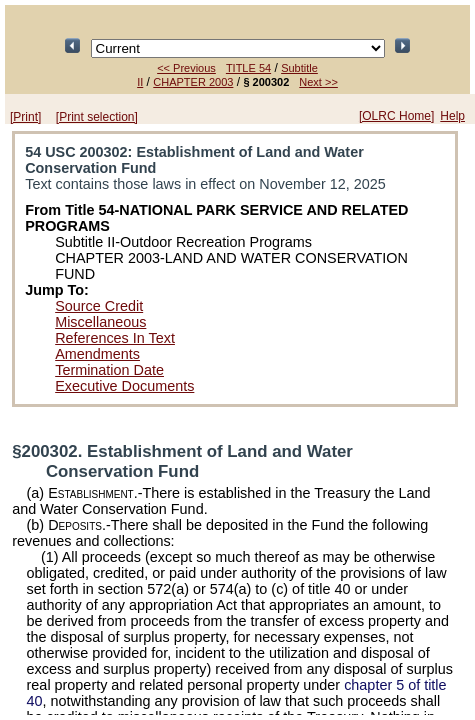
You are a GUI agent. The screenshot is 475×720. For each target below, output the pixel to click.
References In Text (115, 338)
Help (452, 116)
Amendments (97, 354)
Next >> (318, 82)
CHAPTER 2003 (193, 82)
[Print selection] (97, 117)
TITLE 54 (248, 68)
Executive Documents (124, 386)
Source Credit (99, 306)
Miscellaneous (100, 322)
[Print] (25, 117)
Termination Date (109, 370)
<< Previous (186, 68)
